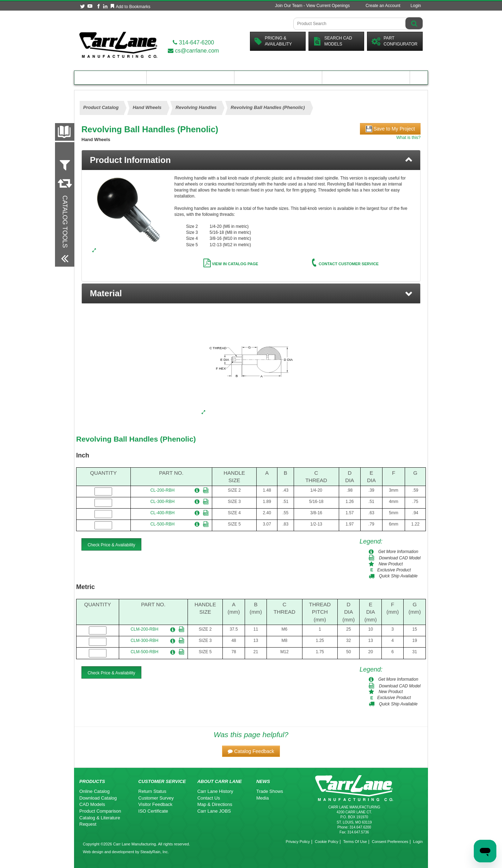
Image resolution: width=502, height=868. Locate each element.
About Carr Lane (366, 77)
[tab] (251, 160)
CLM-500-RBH (144, 652)
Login (416, 6)
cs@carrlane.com (193, 51)
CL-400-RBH (162, 513)
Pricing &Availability (273, 41)
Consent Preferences (390, 842)
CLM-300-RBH (144, 641)
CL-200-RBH (162, 490)
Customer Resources (278, 77)
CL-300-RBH (162, 502)
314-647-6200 (193, 43)
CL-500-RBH (162, 524)
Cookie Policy (327, 842)
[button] (251, 293)
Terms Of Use (355, 842)
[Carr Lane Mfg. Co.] (118, 45)
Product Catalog (110, 77)
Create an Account (383, 6)
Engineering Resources (191, 77)
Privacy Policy (298, 842)
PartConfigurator (394, 41)
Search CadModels (333, 41)
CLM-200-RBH (144, 629)
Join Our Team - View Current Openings (312, 6)
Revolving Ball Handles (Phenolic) (136, 439)
